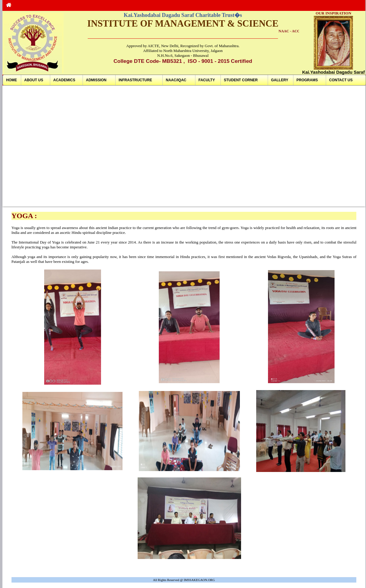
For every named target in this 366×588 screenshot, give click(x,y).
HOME (11, 80)
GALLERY (280, 80)
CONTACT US (341, 80)
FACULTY (207, 80)
